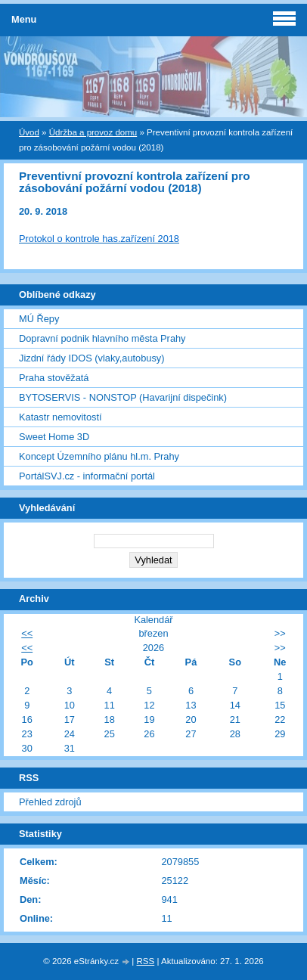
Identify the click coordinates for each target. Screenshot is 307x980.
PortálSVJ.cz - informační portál (87, 476)
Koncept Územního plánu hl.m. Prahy (99, 456)
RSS (146, 961)
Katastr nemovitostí (60, 417)
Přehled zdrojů (50, 802)
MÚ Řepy (39, 319)
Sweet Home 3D (54, 437)
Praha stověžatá (54, 378)
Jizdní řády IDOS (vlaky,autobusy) (92, 358)
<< (27, 633)
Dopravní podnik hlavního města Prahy (102, 338)
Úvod (29, 132)
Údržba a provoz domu (93, 132)
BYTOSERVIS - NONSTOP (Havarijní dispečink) (123, 397)
